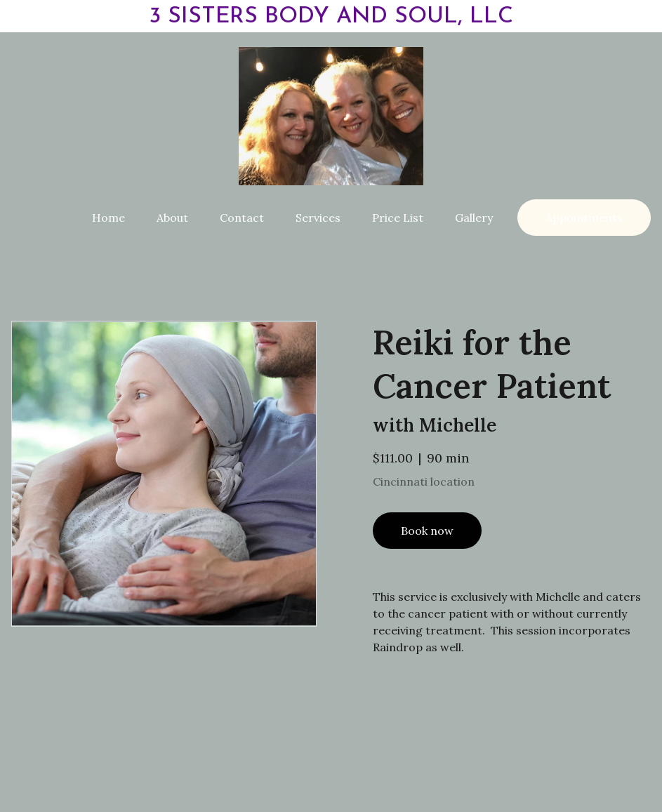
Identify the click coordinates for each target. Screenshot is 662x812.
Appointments (584, 218)
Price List (398, 218)
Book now (427, 533)
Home (108, 218)
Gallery (474, 218)
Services (318, 218)
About (172, 218)
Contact (242, 218)
